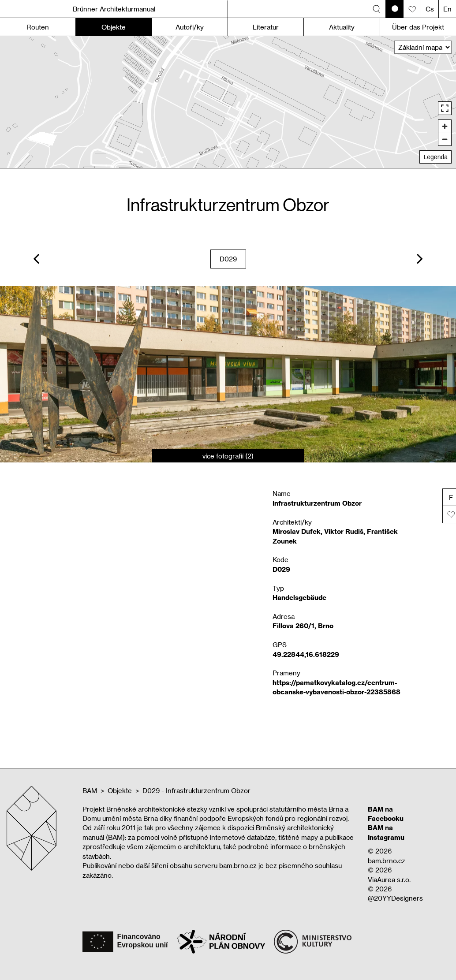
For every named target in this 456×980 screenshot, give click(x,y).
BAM (90, 790)
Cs (430, 9)
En (447, 9)
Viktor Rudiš (344, 531)
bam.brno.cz (387, 861)
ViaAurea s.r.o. (389, 879)
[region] (228, 102)
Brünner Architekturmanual (114, 9)
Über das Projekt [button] (418, 27)
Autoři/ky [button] (190, 27)
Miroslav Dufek (297, 531)
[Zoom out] (445, 139)
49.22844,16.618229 (306, 654)
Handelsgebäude (299, 597)
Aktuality (342, 27)
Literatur (266, 27)
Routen (38, 27)
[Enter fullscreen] (445, 108)
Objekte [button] (114, 27)
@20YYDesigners (395, 898)
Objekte (120, 790)
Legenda (435, 157)
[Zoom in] (445, 126)
